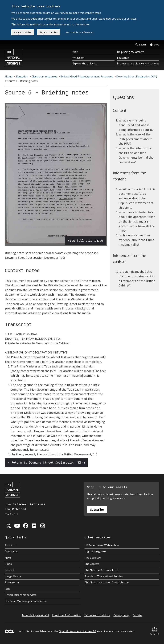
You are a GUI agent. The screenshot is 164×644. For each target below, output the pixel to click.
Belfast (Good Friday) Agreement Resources (87, 76)
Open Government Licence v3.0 (77, 631)
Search (141, 45)
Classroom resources (44, 76)
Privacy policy (122, 615)
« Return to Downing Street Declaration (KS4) (47, 462)
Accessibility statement (35, 615)
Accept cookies (23, 32)
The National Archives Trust (101, 570)
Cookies (138, 615)
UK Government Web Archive (102, 545)
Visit (75, 52)
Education (123, 58)
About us (10, 545)
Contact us (11, 551)
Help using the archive (131, 52)
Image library (13, 576)
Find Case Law (93, 558)
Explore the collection (85, 63)
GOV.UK (155, 631)
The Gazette (92, 564)
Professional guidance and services (138, 63)
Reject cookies (49, 32)
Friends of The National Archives (104, 576)
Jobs (7, 589)
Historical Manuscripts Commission (26, 601)
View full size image (85, 241)
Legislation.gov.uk (95, 551)
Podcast (10, 570)
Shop (155, 45)
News (8, 558)
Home (9, 76)
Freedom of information (67, 615)
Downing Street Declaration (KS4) (137, 76)
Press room (12, 582)
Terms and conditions (97, 615)
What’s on (78, 58)
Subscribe (97, 510)
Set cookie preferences (80, 32)
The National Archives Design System (107, 582)
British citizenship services (21, 595)
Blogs (8, 564)
